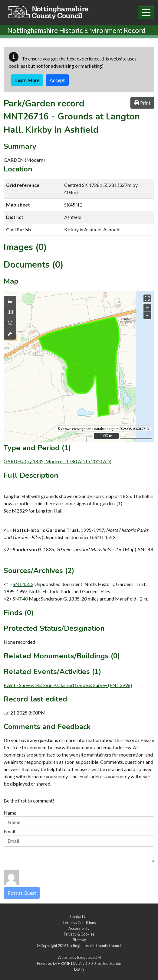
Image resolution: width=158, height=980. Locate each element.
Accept (57, 80)
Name (10, 813)
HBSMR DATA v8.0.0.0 (77, 963)
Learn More (27, 80)
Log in (79, 969)
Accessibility (79, 928)
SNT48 (20, 599)
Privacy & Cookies (79, 934)
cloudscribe (111, 963)
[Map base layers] (10, 312)
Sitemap (79, 940)
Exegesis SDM (89, 957)
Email (9, 831)
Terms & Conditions (79, 923)
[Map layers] (10, 301)
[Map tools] (10, 334)
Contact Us (79, 917)
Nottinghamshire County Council (94, 946)
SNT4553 (23, 584)
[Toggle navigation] (146, 13)
